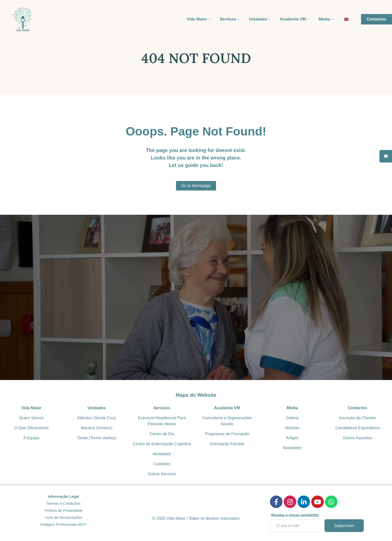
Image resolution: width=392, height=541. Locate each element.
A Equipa (31, 438)
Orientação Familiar (227, 444)
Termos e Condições (64, 503)
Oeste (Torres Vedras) (97, 438)
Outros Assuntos (357, 438)
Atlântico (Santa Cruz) (97, 418)
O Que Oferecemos (31, 428)
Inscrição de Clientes (358, 418)
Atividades (162, 454)
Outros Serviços (162, 474)
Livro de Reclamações (63, 517)
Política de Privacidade (64, 510)
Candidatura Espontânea (357, 428)
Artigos (292, 438)
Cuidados (162, 464)
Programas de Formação (227, 434)
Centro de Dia (162, 434)
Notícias (292, 428)
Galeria (292, 418)
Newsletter (292, 448)
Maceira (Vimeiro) (96, 428)
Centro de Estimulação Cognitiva (162, 444)
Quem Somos (31, 418)
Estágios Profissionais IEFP (63, 524)
